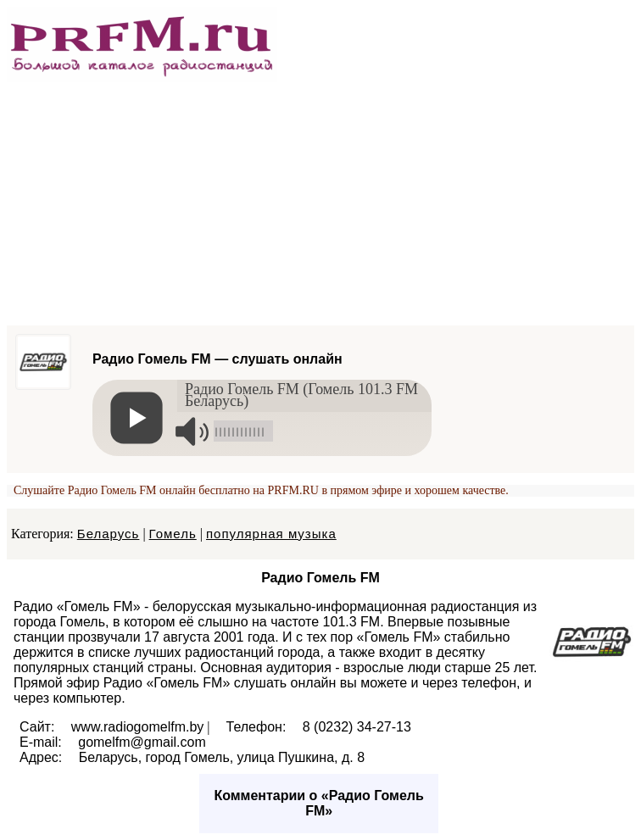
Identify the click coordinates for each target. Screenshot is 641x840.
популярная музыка (271, 534)
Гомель (173, 534)
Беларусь (109, 534)
